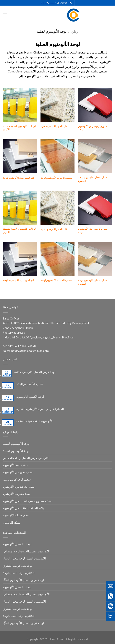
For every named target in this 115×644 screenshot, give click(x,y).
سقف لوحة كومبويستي (17, 479)
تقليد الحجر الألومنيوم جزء (54, 126)
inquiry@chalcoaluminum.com (30, 351)
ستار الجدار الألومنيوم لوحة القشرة (93, 179)
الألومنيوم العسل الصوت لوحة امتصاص (26, 551)
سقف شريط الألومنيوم (17, 494)
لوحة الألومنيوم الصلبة (16, 451)
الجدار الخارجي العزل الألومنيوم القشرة (40, 409)
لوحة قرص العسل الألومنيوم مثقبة (35, 372)
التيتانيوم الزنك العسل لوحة (19, 573)
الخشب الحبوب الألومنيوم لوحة (57, 178)
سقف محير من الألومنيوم (18, 472)
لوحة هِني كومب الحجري (18, 566)
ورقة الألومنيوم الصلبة (16, 443)
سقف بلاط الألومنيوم (15, 465)
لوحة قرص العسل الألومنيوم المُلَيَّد (23, 580)
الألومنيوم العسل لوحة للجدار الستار (24, 558)
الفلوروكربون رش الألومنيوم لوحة (93, 128)
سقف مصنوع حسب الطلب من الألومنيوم (27, 501)
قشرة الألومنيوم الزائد (30, 384)
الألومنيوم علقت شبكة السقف (34, 421)
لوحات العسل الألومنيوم (17, 544)
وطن (75, 31)
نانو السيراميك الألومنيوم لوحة (19, 178)
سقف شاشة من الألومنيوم (19, 487)
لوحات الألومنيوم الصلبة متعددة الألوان (19, 128)
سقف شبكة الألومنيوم (16, 515)
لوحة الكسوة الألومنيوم (30, 396)
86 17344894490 (64, 3)
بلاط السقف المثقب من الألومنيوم (23, 508)
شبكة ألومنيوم (11, 522)
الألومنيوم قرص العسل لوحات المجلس (26, 458)
